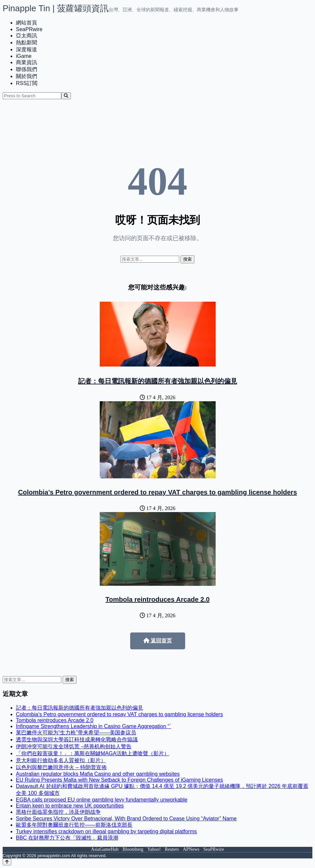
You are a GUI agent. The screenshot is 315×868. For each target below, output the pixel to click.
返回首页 (158, 641)
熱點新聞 (26, 43)
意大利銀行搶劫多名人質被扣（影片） (61, 760)
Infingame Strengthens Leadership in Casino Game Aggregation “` (94, 726)
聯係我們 (26, 69)
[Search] (66, 96)
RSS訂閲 (27, 83)
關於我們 (26, 76)
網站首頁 (26, 23)
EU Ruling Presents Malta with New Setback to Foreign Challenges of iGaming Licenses (119, 780)
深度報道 (26, 49)
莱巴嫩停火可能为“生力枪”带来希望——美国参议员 (76, 733)
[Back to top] (7, 862)
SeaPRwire (29, 29)
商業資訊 (26, 62)
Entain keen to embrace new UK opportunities (70, 806)
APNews (191, 849)
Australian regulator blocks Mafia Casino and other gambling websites (98, 774)
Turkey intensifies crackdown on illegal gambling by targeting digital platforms (106, 831)
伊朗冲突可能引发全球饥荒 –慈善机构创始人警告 (74, 746)
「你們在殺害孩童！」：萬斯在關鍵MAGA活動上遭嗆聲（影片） (93, 753)
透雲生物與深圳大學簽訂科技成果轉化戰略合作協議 (77, 739)
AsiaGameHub (105, 849)
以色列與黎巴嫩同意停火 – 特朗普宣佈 (61, 767)
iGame (24, 56)
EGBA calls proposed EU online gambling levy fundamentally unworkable (102, 800)
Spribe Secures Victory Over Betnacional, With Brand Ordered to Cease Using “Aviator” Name (126, 819)
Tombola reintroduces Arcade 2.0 (157, 599)
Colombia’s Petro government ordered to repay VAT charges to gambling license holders (157, 492)
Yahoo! (154, 849)
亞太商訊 (26, 36)
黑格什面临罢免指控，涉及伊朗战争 (58, 812)
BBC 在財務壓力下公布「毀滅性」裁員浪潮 (67, 838)
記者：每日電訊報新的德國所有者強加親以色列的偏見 (158, 381)
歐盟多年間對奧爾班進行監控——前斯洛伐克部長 (74, 825)
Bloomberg (133, 849)
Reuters (172, 849)
